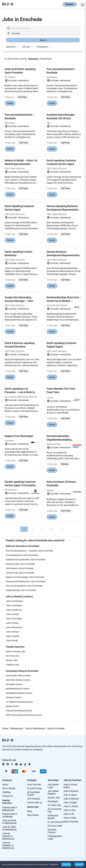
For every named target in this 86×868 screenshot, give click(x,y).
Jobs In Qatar (70, 795)
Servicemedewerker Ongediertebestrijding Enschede (59, 440)
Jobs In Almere (12, 623)
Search (43, 40)
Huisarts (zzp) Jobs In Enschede (20, 573)
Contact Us (8, 796)
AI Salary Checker (52, 831)
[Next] (62, 529)
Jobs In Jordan (71, 806)
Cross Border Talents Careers (18, 676)
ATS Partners (34, 799)
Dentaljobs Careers (14, 684)
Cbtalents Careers (14, 697)
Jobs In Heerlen (13, 636)
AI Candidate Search (33, 794)
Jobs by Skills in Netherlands (9, 828)
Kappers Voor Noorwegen (19, 436)
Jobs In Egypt (70, 803)
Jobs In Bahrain (71, 799)
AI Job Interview (55, 822)
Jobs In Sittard (12, 632)
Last (51, 529)
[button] (66, 864)
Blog (29, 811)
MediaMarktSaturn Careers (18, 689)
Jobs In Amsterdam (14, 601)
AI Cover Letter (55, 826)
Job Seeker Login (53, 786)
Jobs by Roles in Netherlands (9, 822)
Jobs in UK (69, 814)
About (5, 785)
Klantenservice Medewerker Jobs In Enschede (26, 581)
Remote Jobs (12, 660)
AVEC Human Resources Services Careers (24, 715)
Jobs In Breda (12, 641)
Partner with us (35, 803)
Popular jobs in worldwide (10, 815)
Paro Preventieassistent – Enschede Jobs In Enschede (29, 551)
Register (70, 4)
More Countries (71, 822)
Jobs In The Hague (14, 619)
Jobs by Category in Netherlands (8, 845)
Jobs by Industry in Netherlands (8, 836)
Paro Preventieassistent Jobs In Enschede (24, 586)
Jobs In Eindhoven (14, 610)
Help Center (33, 815)
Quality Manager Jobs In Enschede (21, 590)
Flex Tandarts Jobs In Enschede (20, 568)
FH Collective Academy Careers (19, 702)
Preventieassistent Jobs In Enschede (22, 555)
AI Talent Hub (54, 805)
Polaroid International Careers (19, 711)
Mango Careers (12, 706)
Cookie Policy (54, 864)
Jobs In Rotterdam (14, 605)
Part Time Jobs (12, 656)
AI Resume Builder (53, 817)
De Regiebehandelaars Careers (19, 693)
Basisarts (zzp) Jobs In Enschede (20, 564)
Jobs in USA (69, 810)
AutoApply (53, 801)
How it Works (9, 788)
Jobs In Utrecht (12, 614)
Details (10, 103)
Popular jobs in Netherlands (10, 809)
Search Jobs (54, 798)
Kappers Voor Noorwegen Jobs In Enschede (25, 577)
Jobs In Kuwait (71, 791)
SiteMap (6, 792)
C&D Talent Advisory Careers (18, 680)
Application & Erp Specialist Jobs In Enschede (25, 560)
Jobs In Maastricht (14, 627)
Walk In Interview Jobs (16, 652)
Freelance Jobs (12, 665)
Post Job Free (34, 785)
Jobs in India (70, 818)
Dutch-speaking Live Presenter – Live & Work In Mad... (20, 392)
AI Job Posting (34, 788)
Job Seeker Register (53, 792)
